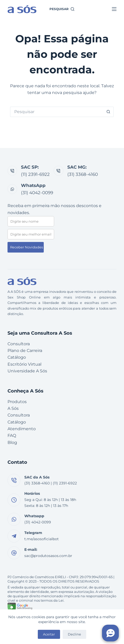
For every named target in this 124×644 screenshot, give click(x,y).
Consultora (19, 344)
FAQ (12, 435)
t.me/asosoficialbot (42, 539)
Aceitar (49, 634)
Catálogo (17, 357)
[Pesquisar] (62, 9)
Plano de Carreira (25, 351)
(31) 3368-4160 (83, 174)
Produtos (17, 402)
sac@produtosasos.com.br (48, 556)
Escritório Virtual (24, 364)
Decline (74, 634)
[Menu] (114, 9)
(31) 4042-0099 (37, 193)
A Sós (13, 408)
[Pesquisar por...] (57, 112)
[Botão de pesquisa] (108, 112)
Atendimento (22, 429)
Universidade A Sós (27, 371)
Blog (12, 442)
